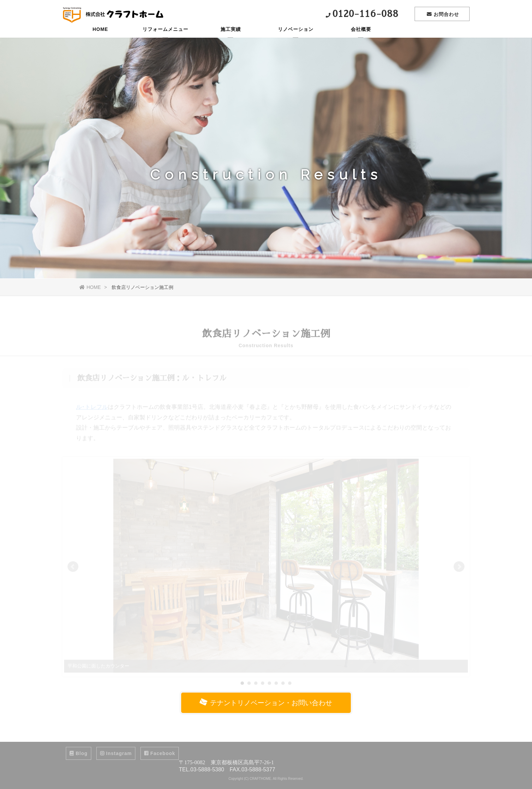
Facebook (160, 753)
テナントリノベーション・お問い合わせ (265, 703)
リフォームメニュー (165, 39)
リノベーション (296, 39)
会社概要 (361, 39)
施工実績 (231, 39)
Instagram (116, 753)
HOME (100, 39)
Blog (79, 753)
